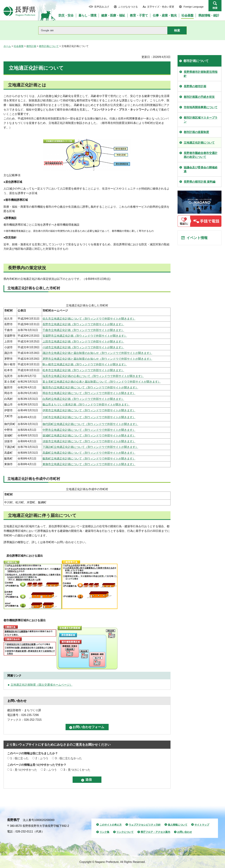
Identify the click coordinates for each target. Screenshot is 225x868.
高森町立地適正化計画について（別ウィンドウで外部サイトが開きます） (89, 453)
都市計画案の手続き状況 (199, 97)
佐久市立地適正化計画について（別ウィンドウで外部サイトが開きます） (89, 319)
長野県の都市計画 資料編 (200, 182)
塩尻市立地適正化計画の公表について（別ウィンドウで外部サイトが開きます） (93, 376)
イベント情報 (197, 238)
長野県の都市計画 (195, 86)
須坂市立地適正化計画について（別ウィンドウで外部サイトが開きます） (89, 441)
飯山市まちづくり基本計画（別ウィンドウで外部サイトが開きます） (86, 405)
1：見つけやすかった (24, 770)
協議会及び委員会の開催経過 (201, 169)
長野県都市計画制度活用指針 (201, 74)
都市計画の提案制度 (196, 132)
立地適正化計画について (199, 143)
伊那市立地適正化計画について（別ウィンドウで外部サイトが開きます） (89, 410)
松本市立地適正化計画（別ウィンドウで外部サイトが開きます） (83, 370)
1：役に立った (19, 758)
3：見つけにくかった (77, 770)
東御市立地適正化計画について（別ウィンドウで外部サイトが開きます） (89, 464)
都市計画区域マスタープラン (201, 120)
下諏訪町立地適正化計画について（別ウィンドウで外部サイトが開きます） (90, 447)
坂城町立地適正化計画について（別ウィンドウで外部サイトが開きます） (89, 435)
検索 (215, 8)
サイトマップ (202, 825)
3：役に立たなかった (68, 758)
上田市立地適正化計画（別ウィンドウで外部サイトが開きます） (83, 342)
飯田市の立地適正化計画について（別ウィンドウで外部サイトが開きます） (90, 387)
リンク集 (104, 832)
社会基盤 (19, 46)
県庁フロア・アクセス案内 (155, 832)
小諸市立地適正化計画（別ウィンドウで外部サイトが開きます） (83, 347)
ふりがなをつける (128, 7)
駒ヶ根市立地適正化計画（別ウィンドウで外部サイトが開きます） (85, 364)
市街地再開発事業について (201, 107)
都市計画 (31, 46)
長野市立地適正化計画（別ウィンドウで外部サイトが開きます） (83, 324)
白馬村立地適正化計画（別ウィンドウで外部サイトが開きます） (83, 399)
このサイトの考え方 (111, 825)
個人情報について (178, 825)
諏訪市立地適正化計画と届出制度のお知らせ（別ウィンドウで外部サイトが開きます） (97, 353)
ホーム (7, 46)
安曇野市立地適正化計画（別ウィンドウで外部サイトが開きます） (85, 336)
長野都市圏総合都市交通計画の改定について (201, 155)
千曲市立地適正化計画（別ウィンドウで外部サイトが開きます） (83, 330)
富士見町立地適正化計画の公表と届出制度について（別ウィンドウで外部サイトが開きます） (102, 382)
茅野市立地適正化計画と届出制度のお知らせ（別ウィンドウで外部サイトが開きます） (97, 359)
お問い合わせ (185, 832)
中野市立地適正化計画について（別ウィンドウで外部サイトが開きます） (89, 430)
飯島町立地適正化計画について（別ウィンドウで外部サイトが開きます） (89, 459)
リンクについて (125, 832)
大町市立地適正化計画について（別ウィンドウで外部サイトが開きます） (89, 417)
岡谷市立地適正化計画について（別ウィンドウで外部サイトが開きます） (89, 393)
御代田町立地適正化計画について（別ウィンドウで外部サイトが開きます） (90, 424)
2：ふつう (42, 758)
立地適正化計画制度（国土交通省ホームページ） (41, 685)
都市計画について (49, 46)
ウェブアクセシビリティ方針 (145, 825)
